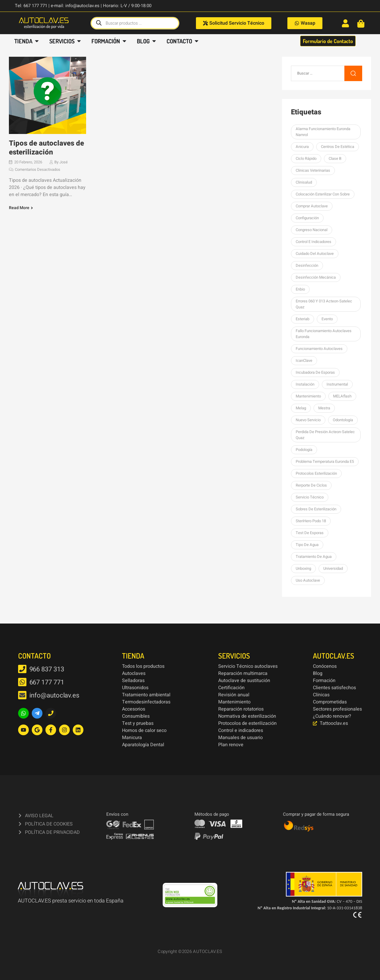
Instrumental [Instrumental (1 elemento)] (337, 384)
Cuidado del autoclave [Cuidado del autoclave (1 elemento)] (315, 254)
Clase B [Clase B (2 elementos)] (335, 158)
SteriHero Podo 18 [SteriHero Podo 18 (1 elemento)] (311, 521)
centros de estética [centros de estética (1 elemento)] (338, 147)
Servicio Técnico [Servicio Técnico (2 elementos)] (310, 497)
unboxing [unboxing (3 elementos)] (303, 568)
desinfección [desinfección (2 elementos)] (307, 265)
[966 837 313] (22, 669)
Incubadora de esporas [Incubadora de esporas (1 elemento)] (315, 372)
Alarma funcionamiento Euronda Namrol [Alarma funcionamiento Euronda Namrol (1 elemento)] (323, 132)
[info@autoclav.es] (22, 695)
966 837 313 (47, 669)
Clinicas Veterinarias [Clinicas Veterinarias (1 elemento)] (313, 170)
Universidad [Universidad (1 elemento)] (333, 568)
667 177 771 (47, 682)
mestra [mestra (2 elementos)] (324, 408)
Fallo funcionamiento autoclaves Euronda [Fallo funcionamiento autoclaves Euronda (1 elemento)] (324, 334)
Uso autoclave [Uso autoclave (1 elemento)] (308, 580)
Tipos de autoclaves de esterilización (46, 148)
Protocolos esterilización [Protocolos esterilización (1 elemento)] (316, 473)
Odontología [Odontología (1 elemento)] (343, 420)
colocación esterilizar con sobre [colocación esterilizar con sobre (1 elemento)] (323, 194)
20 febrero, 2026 (28, 162)
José (64, 162)
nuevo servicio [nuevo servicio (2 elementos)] (308, 420)
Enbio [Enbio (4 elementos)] (300, 289)
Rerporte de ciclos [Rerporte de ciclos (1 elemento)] (311, 485)
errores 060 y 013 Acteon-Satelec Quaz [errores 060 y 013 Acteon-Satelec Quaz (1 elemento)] (324, 304)
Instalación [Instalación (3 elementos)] (305, 384)
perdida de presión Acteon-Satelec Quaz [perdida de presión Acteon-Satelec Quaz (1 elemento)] (325, 435)
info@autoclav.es (54, 695)
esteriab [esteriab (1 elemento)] (303, 319)
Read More (19, 208)
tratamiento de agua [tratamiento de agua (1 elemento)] (314, 557)
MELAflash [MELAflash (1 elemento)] (342, 396)
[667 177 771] (22, 682)
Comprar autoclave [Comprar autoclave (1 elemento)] (312, 206)
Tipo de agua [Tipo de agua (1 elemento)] (307, 545)
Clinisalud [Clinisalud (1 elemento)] (304, 182)
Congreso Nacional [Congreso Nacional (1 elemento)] (312, 230)
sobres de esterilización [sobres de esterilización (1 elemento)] (316, 509)
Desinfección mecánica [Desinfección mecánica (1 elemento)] (316, 277)
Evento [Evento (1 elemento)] (327, 319)
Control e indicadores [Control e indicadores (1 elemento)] (313, 242)
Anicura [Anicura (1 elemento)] (302, 147)
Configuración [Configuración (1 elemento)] (307, 218)
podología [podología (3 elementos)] (304, 450)
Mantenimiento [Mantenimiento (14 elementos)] (308, 396)
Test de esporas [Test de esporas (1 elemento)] (310, 533)
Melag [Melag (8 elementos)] (301, 408)
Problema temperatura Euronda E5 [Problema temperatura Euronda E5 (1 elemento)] (325, 461)
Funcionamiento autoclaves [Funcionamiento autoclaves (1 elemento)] (319, 349)
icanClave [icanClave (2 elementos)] (304, 360)
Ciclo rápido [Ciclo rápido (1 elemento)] (306, 158)
